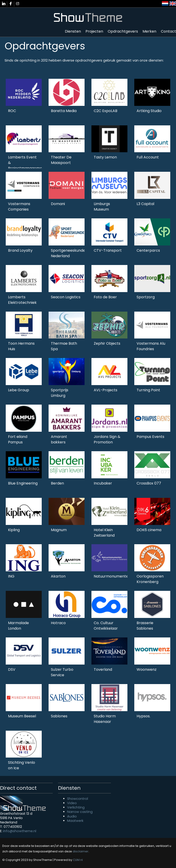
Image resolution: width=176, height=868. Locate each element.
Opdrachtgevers (123, 31)
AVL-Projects (106, 390)
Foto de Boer (105, 297)
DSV (12, 669)
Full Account (148, 157)
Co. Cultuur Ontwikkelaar (106, 626)
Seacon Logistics (66, 297)
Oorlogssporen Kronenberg (150, 579)
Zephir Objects (107, 343)
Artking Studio (149, 111)
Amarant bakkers (59, 439)
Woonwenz (147, 669)
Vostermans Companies (19, 207)
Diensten (73, 31)
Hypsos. (143, 716)
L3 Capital (145, 204)
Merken (149, 31)
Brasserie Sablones (145, 626)
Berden (57, 483)
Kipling (14, 530)
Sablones (59, 716)
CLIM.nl (78, 860)
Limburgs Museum (102, 207)
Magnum (59, 530)
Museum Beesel (22, 716)
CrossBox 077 (149, 483)
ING (11, 576)
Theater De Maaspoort (61, 160)
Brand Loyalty (20, 250)
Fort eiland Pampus (18, 439)
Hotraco (58, 623)
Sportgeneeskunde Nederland (68, 253)
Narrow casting (80, 812)
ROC (12, 111)
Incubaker (103, 483)
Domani (58, 204)
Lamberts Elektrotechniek (22, 300)
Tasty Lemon (105, 157)
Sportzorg (146, 297)
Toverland (103, 669)
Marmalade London (18, 626)
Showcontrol (78, 799)
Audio (72, 816)
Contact (168, 31)
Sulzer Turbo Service (62, 672)
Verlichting (76, 807)
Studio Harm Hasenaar (105, 719)
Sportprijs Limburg (60, 393)
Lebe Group (19, 390)
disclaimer (81, 851)
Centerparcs (148, 250)
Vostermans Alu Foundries (151, 346)
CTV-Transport (108, 250)
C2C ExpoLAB (106, 111)
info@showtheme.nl (20, 831)
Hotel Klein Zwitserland (104, 533)
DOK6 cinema (149, 530)
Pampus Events (150, 437)
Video (72, 803)
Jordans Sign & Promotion (107, 439)
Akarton (58, 576)
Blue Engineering (23, 483)
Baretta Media (64, 111)
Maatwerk (75, 821)
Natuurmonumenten (112, 576)
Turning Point (148, 390)
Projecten (94, 31)
